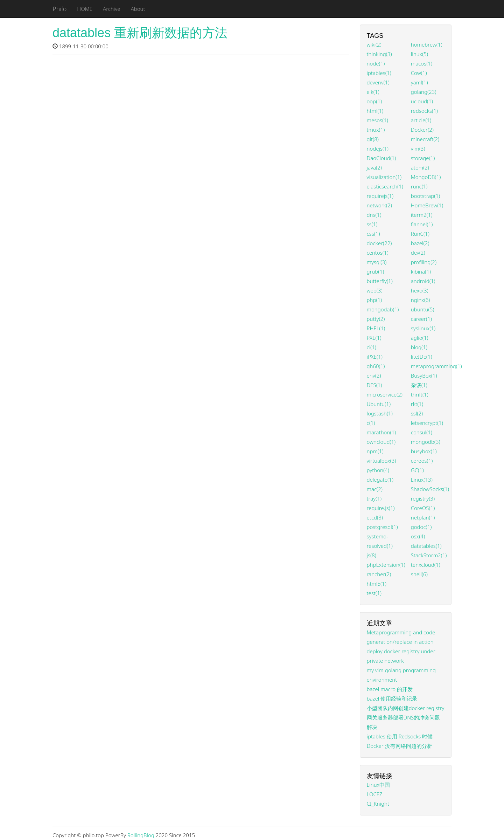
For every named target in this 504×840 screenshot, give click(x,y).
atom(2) (420, 167)
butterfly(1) (380, 281)
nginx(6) (421, 300)
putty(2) (376, 319)
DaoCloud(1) (381, 158)
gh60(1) (376, 366)
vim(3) (418, 149)
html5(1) (377, 584)
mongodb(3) (426, 442)
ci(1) (372, 347)
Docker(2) (422, 130)
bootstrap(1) (425, 196)
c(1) (371, 423)
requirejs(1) (380, 196)
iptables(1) (379, 73)
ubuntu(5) (423, 309)
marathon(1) (381, 432)
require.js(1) (381, 508)
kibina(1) (421, 271)
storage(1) (423, 158)
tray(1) (374, 498)
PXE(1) (374, 338)
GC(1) (417, 470)
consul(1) (422, 432)
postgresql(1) (382, 527)
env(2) (374, 376)
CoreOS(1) (423, 508)
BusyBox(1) (424, 376)
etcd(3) (375, 517)
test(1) (374, 593)
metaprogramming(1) (436, 366)
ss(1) (372, 224)
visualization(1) (384, 177)
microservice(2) (385, 394)
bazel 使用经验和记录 (392, 698)
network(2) (379, 205)
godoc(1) (421, 527)
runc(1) (419, 186)
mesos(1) (377, 120)
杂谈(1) (419, 385)
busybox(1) (424, 451)
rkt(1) (417, 404)
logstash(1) (380, 413)
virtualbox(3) (381, 461)
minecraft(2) (425, 139)
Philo (59, 9)
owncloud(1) (381, 442)
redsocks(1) (424, 111)
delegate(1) (380, 480)
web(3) (375, 290)
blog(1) (419, 347)
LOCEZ (375, 794)
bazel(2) (420, 243)
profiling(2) (424, 262)
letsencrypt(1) (427, 423)
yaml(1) (419, 82)
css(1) (373, 234)
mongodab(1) (383, 309)
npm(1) (375, 451)
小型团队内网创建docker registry (406, 708)
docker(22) (379, 243)
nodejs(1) (378, 149)
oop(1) (374, 101)
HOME (85, 9)
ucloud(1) (422, 101)
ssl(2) (417, 413)
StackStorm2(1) (429, 555)
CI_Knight (378, 804)
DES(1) (374, 385)
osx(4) (418, 536)
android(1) (423, 281)
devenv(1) (378, 82)
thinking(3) (379, 54)
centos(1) (378, 253)
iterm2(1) (422, 215)
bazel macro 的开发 (390, 689)
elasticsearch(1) (385, 186)
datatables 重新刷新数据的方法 (140, 33)
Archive (112, 9)
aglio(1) (420, 338)
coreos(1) (422, 461)
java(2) (374, 167)
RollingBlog (141, 835)
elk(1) (373, 92)
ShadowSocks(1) (430, 489)
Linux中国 (379, 785)
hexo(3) (420, 290)
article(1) (421, 120)
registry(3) (423, 498)
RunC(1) (420, 234)
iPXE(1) (375, 357)
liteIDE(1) (422, 357)
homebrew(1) (427, 44)
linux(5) (419, 54)
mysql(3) (377, 262)
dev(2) (418, 253)
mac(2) (375, 489)
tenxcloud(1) (426, 565)
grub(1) (376, 271)
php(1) (374, 300)
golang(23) (424, 92)
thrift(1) (420, 394)
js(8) (372, 555)
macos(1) (422, 63)
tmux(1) (376, 130)
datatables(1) (426, 546)
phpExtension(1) (386, 565)
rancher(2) (379, 574)
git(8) (373, 139)
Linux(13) (422, 480)
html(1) (375, 111)
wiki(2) (374, 44)
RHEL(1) (376, 328)
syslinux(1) (423, 328)
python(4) (378, 470)
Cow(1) (419, 73)
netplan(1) (423, 517)
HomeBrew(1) (427, 205)
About (138, 9)
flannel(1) (422, 224)
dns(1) (374, 215)
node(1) (376, 63)
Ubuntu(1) (379, 404)
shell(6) (419, 574)
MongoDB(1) (426, 177)
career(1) (421, 319)
